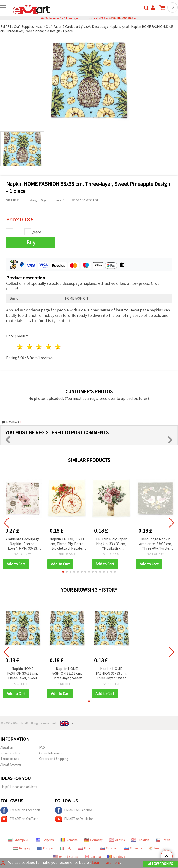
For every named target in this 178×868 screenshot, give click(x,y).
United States (66, 857)
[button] (63, 572)
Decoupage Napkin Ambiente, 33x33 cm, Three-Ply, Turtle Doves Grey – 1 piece (156, 544)
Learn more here (106, 862)
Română (69, 840)
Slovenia (133, 848)
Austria (117, 840)
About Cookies (11, 764)
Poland (86, 848)
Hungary (22, 848)
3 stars (39, 347)
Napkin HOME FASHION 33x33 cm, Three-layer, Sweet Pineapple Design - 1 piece (22, 674)
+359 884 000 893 (121, 18)
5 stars (58, 347)
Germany (93, 840)
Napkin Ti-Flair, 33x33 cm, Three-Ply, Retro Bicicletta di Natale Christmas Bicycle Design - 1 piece (67, 544)
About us (7, 748)
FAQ (42, 748)
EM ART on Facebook (20, 810)
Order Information (52, 753)
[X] (3, 862)
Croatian (140, 840)
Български (19, 840)
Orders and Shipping (54, 759)
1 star (20, 347)
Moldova (116, 857)
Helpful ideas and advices (19, 787)
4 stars (49, 347)
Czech (163, 840)
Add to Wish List (85, 200)
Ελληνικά (45, 840)
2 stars (30, 347)
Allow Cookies (161, 864)
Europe (45, 848)
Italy (65, 848)
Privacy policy (10, 753)
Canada (93, 857)
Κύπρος (157, 848)
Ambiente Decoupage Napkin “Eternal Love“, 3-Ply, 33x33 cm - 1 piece (23, 544)
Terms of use (10, 759)
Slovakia (109, 848)
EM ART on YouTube (19, 819)
